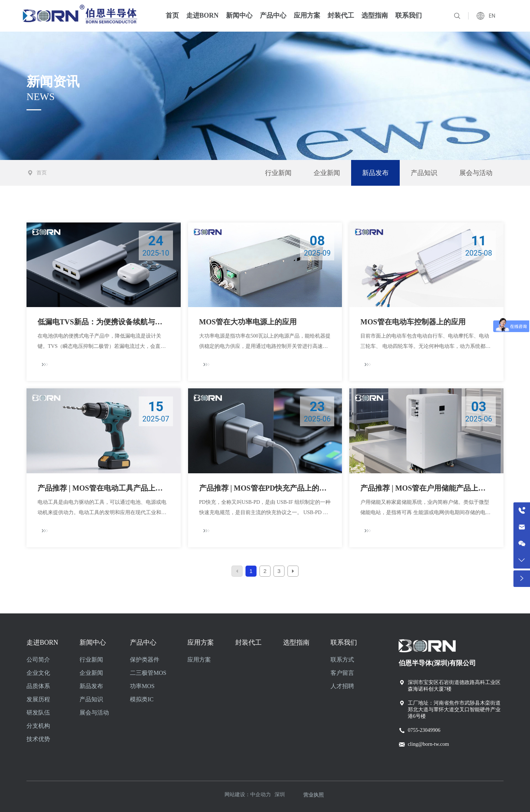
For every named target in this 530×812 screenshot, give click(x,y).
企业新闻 (327, 173)
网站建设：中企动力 (248, 795)
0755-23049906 (424, 730)
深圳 (280, 795)
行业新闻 (278, 173)
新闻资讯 (53, 82)
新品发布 (375, 173)
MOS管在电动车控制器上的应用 (413, 322)
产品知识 (424, 173)
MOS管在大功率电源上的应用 (248, 322)
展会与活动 (476, 173)
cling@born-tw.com (428, 744)
